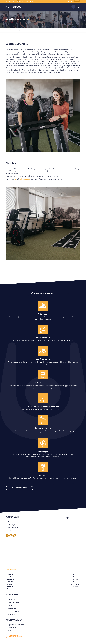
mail (20, 179)
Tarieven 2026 (12, 614)
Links (9, 631)
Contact (10, 605)
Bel (16, 179)
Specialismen (14, 30)
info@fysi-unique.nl (14, 531)
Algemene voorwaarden (16, 625)
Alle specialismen (19, 488)
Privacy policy (12, 628)
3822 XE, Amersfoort (15, 525)
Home (7, 30)
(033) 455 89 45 (13, 528)
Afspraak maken (13, 608)
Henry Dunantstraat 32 (15, 522)
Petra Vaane (26, 179)
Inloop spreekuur (13, 611)
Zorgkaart (31, 1)
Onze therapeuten (14, 602)
